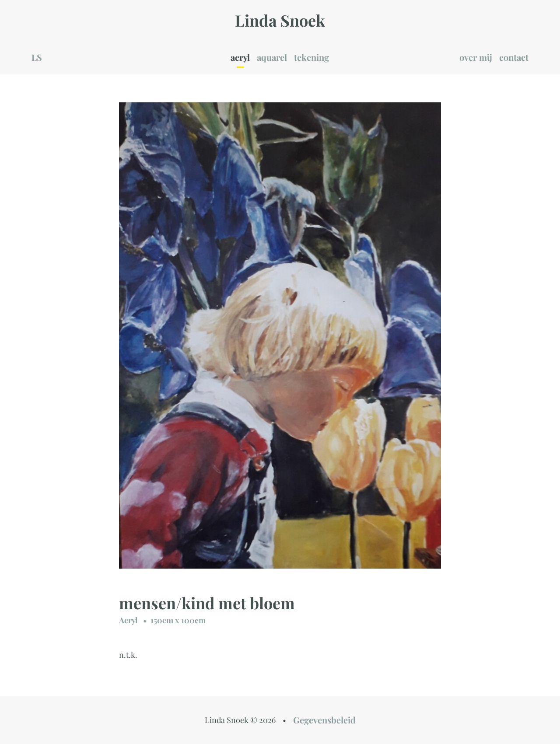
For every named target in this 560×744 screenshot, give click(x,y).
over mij (476, 57)
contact (514, 57)
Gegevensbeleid (324, 720)
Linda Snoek (280, 20)
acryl (240, 57)
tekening (311, 57)
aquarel (272, 57)
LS (37, 57)
